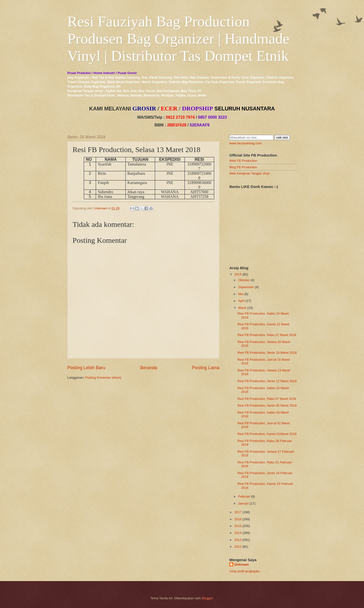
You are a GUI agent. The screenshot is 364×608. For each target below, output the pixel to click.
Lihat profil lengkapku (245, 571)
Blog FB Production (243, 167)
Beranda (149, 368)
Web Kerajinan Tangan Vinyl (249, 173)
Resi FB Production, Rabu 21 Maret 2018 (267, 335)
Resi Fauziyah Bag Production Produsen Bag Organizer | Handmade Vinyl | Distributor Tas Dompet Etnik (178, 39)
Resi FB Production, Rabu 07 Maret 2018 (267, 399)
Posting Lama (206, 368)
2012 (238, 547)
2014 (238, 533)
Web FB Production (243, 161)
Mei (241, 294)
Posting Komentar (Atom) (103, 378)
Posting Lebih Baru (86, 368)
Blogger (207, 598)
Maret (242, 308)
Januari (243, 503)
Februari (244, 496)
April (241, 301)
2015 (238, 526)
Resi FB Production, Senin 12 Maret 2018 (267, 381)
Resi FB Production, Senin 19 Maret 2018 (267, 353)
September (246, 287)
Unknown (242, 565)
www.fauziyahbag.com (245, 143)
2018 (238, 274)
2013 (238, 540)
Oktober (244, 280)
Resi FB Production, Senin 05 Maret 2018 (267, 405)
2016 (238, 519)
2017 (238, 512)
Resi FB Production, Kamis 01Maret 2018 (267, 434)
